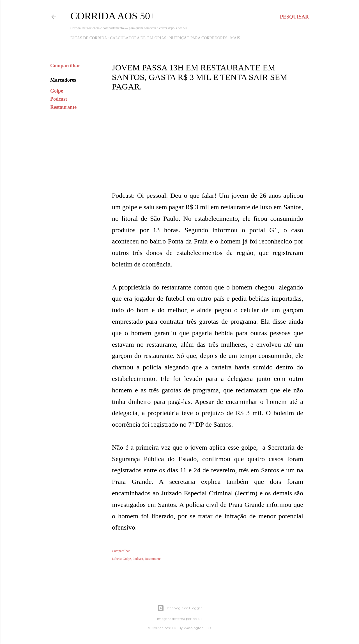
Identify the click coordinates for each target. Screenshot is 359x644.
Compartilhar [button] (65, 66)
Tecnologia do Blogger (180, 608)
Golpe (57, 91)
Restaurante (63, 107)
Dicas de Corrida (89, 38)
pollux (197, 619)
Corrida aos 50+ (113, 16)
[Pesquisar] (294, 17)
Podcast (59, 99)
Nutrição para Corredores (198, 38)
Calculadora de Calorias (138, 38)
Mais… (237, 38)
